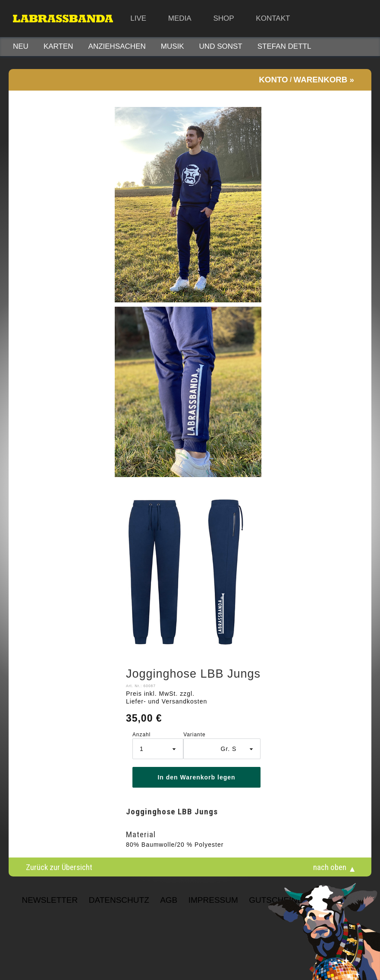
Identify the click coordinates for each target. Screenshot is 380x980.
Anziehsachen (117, 46)
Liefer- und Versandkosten (166, 701)
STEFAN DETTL (284, 46)
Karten (58, 46)
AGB (169, 900)
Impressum (213, 900)
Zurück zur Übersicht (59, 867)
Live (138, 18)
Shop (223, 18)
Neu (21, 46)
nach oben (330, 867)
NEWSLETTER (50, 900)
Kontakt (273, 18)
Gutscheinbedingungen (303, 900)
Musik (173, 46)
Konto (273, 80)
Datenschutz (119, 900)
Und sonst (221, 46)
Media (180, 18)
